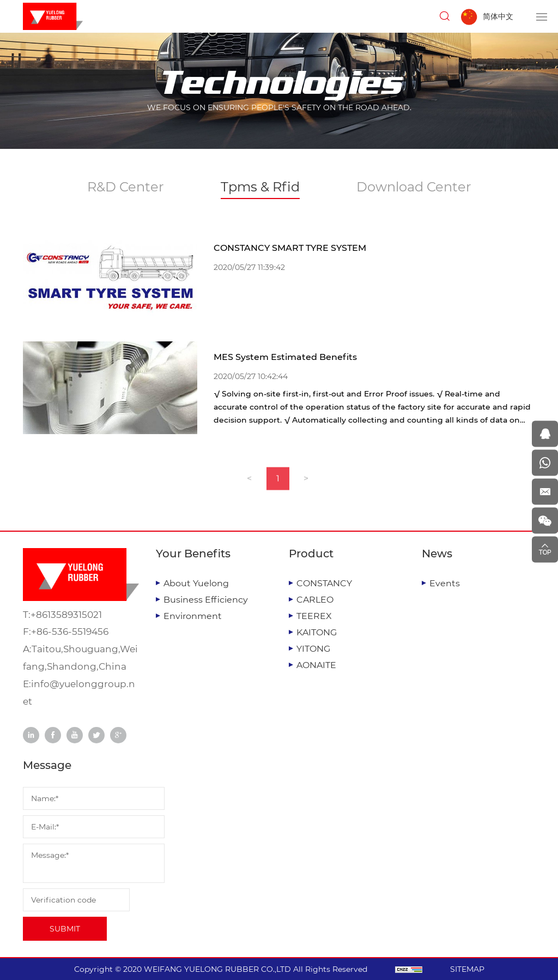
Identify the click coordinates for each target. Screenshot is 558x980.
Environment (193, 616)
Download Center (414, 187)
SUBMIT (65, 929)
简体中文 (498, 16)
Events (445, 583)
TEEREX (314, 616)
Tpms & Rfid (260, 187)
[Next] (306, 486)
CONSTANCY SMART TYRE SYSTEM (290, 248)
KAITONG (317, 632)
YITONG (313, 649)
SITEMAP (467, 969)
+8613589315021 (66, 615)
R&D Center (126, 187)
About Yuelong (196, 583)
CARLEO (315, 600)
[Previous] (250, 486)
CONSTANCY (324, 583)
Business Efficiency (206, 600)
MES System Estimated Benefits (285, 357)
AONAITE (316, 665)
